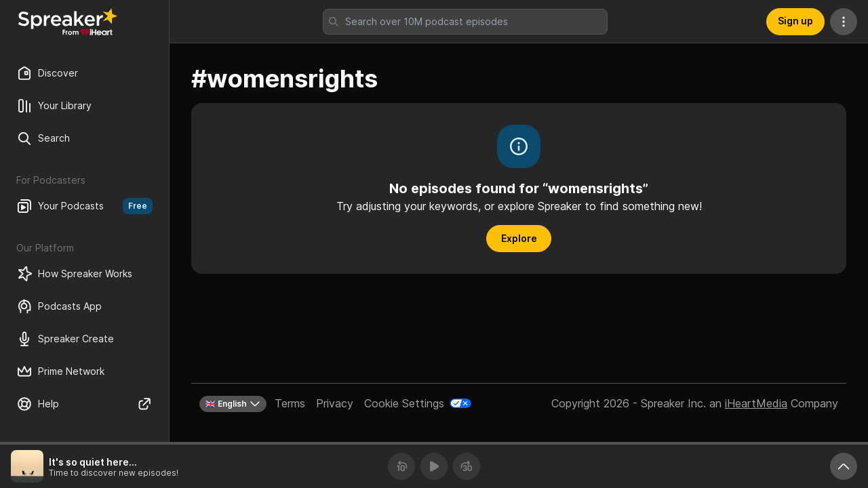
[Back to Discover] (68, 22)
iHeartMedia (756, 403)
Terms (290, 403)
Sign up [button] (795, 21)
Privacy (335, 403)
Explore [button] (519, 238)
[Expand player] (844, 466)
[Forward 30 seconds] (467, 466)
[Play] (434, 466)
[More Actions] (844, 22)
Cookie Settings (404, 403)
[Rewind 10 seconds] (401, 466)
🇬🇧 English (233, 404)
